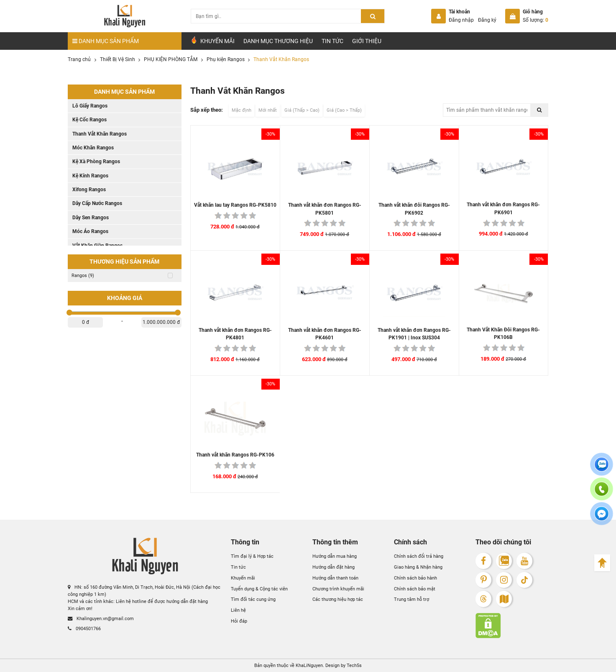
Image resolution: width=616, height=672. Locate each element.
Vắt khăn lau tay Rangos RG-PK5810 (235, 205)
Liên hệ (238, 610)
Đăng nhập (461, 20)
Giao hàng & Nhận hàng (418, 567)
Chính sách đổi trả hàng (419, 556)
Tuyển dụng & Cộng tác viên (259, 589)
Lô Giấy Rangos (90, 106)
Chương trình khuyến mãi (338, 589)
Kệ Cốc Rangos (89, 120)
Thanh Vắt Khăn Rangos (100, 134)
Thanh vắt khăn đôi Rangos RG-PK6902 (414, 209)
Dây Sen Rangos (91, 218)
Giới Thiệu (367, 41)
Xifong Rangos (89, 190)
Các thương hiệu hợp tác (338, 599)
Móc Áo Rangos (90, 231)
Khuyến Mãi (212, 40)
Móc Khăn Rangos (93, 148)
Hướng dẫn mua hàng (335, 556)
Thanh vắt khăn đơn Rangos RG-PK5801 (325, 209)
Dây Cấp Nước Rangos (97, 203)
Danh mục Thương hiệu (278, 41)
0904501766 (84, 628)
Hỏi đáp (239, 621)
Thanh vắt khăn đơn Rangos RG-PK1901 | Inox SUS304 (414, 334)
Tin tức (332, 41)
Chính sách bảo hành (415, 578)
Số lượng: (535, 20)
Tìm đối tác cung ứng (253, 599)
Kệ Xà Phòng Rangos (96, 162)
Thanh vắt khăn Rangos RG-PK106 (235, 455)
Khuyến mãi (243, 578)
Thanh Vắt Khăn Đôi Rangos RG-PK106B (503, 333)
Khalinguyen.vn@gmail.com (101, 618)
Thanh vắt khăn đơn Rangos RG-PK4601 (325, 334)
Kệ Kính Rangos (90, 176)
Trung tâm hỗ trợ (412, 599)
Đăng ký (487, 20)
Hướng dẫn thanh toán (335, 578)
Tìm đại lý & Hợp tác (252, 556)
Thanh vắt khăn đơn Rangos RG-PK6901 (503, 208)
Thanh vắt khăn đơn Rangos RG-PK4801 (235, 334)
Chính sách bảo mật (415, 589)
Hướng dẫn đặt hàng (334, 567)
